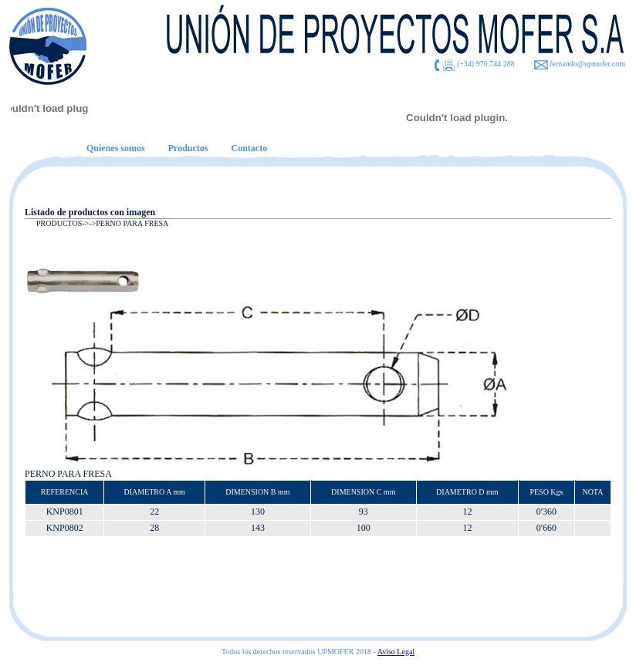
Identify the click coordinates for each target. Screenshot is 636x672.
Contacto (249, 148)
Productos (188, 148)
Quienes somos (116, 148)
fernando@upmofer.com (587, 64)
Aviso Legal (396, 652)
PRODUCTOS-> (63, 223)
